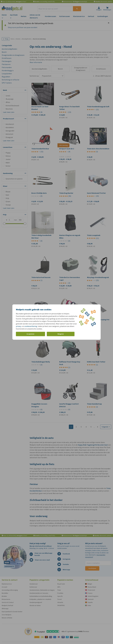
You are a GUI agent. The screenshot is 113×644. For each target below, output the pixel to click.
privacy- (19, 326)
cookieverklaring (31, 326)
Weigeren (61, 334)
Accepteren (30, 334)
